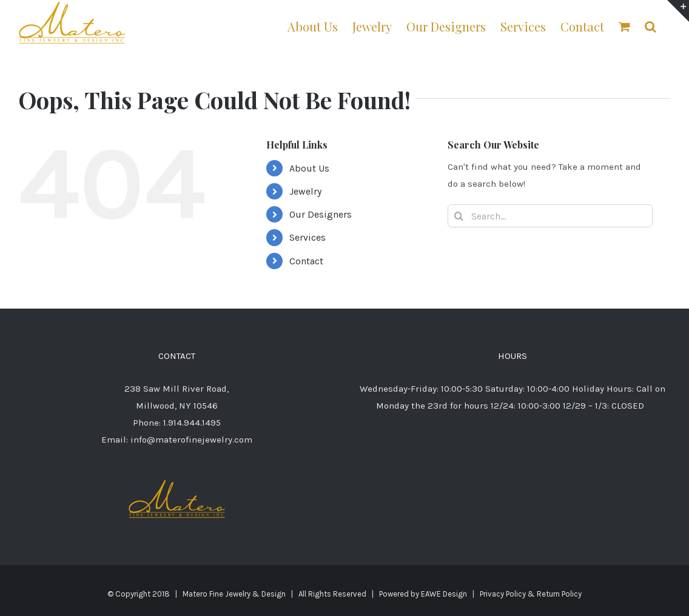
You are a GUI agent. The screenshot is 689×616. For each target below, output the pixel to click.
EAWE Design (444, 594)
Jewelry (305, 191)
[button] (650, 26)
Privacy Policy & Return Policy (531, 594)
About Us (309, 168)
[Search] (459, 216)
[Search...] (550, 216)
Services (308, 237)
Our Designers (321, 214)
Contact (306, 261)
